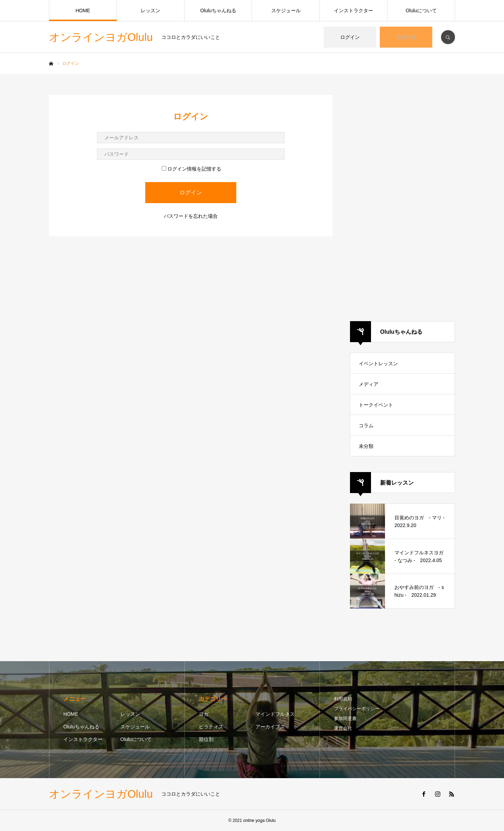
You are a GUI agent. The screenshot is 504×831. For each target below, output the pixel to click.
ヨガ (204, 714)
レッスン (150, 11)
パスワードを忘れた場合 (191, 216)
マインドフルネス (275, 714)
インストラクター (353, 11)
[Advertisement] (402, 200)
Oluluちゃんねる (218, 11)
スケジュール (286, 11)
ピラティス (211, 727)
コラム (366, 425)
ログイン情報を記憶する (191, 169)
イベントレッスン (378, 363)
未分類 (366, 446)
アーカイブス (270, 727)
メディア (369, 384)
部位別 (206, 739)
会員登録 (406, 37)
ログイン (350, 37)
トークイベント (376, 405)
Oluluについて (421, 11)
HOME (83, 11)
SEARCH (448, 37)
